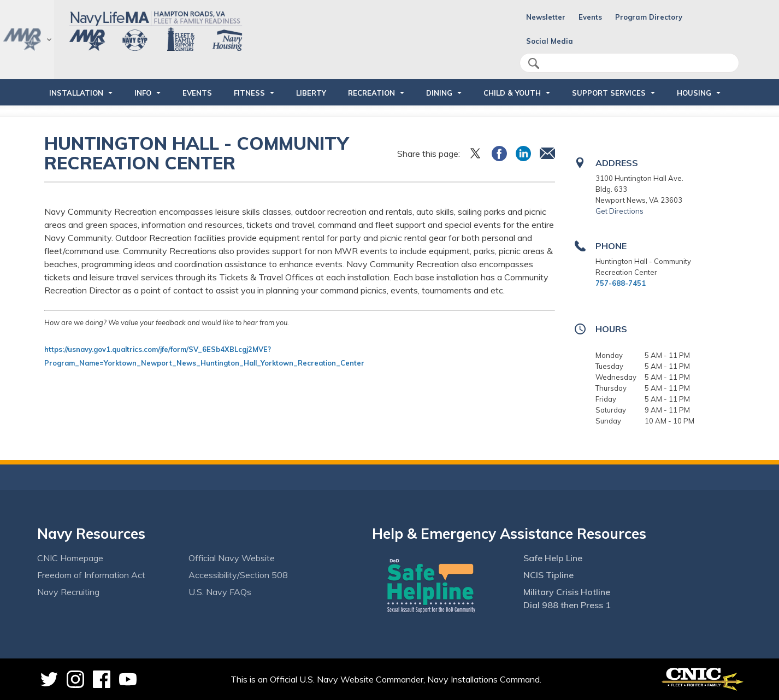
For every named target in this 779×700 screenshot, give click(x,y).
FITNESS (249, 93)
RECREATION (371, 93)
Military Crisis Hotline (567, 592)
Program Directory (649, 17)
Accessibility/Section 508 (238, 575)
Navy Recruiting (68, 592)
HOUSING (694, 93)
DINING (439, 93)
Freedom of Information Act (91, 575)
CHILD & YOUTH (512, 93)
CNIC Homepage (70, 558)
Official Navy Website (232, 558)
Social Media (550, 41)
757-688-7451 (621, 283)
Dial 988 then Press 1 (567, 605)
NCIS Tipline (548, 575)
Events (590, 17)
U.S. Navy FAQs (220, 592)
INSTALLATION (76, 93)
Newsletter (546, 17)
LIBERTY (311, 93)
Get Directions (619, 211)
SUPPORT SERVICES (609, 93)
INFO (143, 93)
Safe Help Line (553, 558)
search (534, 63)
